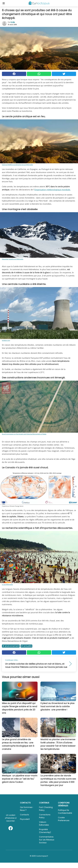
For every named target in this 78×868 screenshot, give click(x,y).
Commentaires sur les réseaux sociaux (47, 840)
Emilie (13, 22)
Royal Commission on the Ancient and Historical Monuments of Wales (24, 434)
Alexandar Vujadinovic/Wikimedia (13, 259)
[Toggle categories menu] (4, 3)
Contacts (25, 815)
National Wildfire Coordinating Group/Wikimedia (17, 165)
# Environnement (11, 646)
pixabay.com (6, 340)
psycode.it (25, 819)
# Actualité (26, 646)
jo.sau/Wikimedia (7, 584)
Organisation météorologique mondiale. (52, 190)
